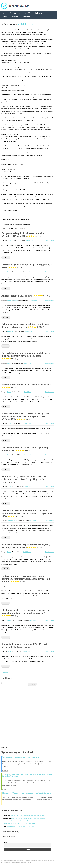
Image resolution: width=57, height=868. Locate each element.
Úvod (4, 13)
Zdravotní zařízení (12, 586)
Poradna (14, 17)
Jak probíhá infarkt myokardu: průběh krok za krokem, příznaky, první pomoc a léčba (26, 356)
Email (6, 842)
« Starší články (6, 673)
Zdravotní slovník (7, 863)
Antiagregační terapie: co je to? (26, 296)
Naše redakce (29, 861)
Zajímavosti (10, 300)
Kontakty (21, 861)
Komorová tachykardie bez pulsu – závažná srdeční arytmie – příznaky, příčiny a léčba (24, 479)
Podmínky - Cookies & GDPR (23, 863)
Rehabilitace (15, 13)
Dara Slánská (28, 392)
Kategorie (26, 17)
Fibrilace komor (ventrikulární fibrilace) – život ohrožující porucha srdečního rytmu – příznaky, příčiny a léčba (26, 416)
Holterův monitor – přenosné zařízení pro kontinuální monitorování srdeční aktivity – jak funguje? (26, 579)
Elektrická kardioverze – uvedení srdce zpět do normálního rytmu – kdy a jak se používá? (25, 613)
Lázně (4, 17)
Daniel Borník (29, 241)
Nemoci (9, 241)
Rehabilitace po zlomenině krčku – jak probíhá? (24, 821)
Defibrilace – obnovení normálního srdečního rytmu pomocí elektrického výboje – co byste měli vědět (27, 513)
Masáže (28, 13)
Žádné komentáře (49, 241)
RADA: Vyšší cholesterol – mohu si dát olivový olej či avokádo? (28, 815)
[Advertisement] (16, 717)
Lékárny (39, 13)
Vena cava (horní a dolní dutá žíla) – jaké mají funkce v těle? (25, 449)
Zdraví (16, 300)
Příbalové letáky (48, 861)
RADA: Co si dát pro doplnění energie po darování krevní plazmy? (29, 818)
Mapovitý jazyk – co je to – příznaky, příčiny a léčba (25, 823)
